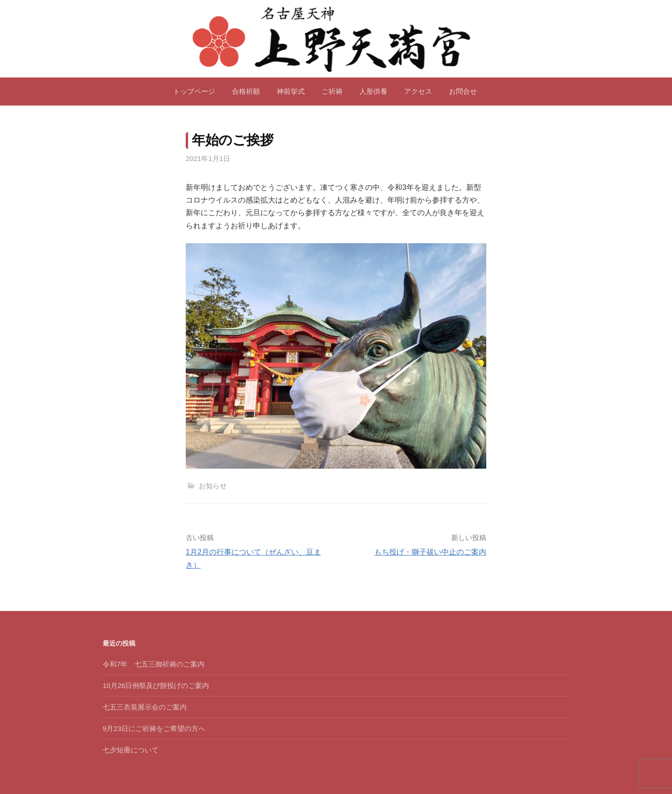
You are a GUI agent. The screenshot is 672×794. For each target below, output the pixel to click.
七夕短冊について (131, 750)
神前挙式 (291, 91)
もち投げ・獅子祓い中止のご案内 (430, 552)
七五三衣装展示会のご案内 (145, 707)
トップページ (194, 91)
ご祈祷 (332, 91)
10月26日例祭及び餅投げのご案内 (156, 685)
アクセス (418, 91)
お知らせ (213, 486)
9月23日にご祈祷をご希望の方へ (154, 728)
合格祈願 (246, 91)
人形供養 (373, 91)
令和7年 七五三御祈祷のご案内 (154, 664)
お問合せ (463, 91)
